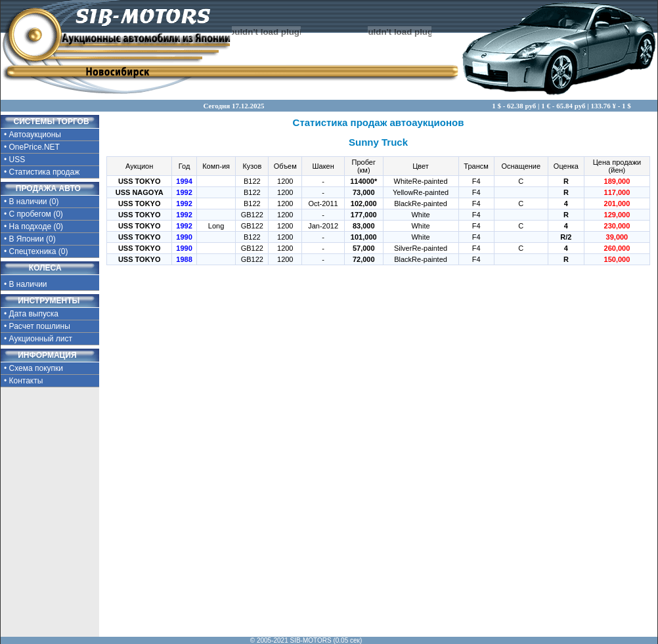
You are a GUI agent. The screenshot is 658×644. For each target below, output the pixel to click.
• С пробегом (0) (33, 214)
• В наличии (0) (32, 202)
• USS (14, 160)
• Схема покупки (33, 368)
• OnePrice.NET (32, 147)
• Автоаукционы (33, 135)
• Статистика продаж (42, 172)
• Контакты (23, 381)
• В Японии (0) (30, 239)
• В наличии (38, 283)
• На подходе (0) (33, 226)
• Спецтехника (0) (36, 251)
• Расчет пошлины (37, 326)
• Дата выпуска (31, 314)
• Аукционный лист (38, 339)
